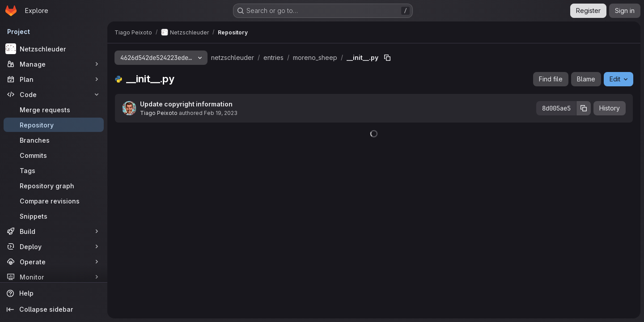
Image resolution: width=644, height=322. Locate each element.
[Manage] (54, 64)
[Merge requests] (54, 110)
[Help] (54, 293)
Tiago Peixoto (159, 113)
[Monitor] (54, 277)
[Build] (54, 231)
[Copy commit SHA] (584, 108)
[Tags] (54, 170)
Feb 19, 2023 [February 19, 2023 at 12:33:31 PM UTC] (221, 113)
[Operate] (54, 262)
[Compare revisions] (54, 201)
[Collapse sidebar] (54, 309)
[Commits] (54, 155)
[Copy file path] (387, 58)
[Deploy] (54, 246)
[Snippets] (54, 216)
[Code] (54, 94)
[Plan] (54, 79)
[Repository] (54, 125)
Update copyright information (186, 104)
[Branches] (54, 140)
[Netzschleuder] (54, 49)
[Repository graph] (54, 186)
